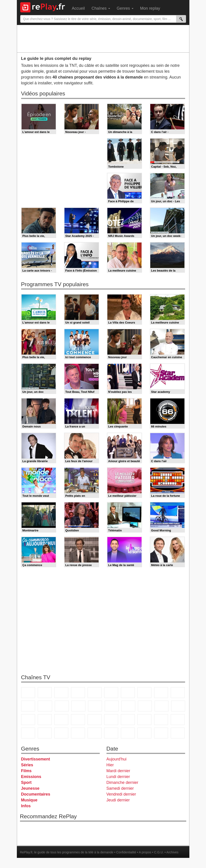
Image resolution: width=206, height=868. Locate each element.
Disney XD (45, 733)
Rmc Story (112, 706)
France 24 (95, 720)
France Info (178, 706)
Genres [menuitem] (125, 8)
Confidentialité (126, 852)
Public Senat (178, 733)
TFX (178, 693)
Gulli (161, 720)
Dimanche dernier (122, 783)
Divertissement (36, 759)
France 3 (61, 693)
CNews (28, 720)
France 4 (28, 706)
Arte (128, 693)
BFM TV (45, 720)
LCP (144, 733)
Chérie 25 (128, 706)
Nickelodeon (78, 733)
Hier (110, 765)
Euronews (78, 720)
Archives (173, 852)
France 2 (45, 693)
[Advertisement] (103, 38)
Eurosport (128, 720)
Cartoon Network (28, 733)
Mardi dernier (118, 771)
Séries (27, 765)
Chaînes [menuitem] (101, 8)
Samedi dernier (120, 788)
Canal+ (78, 693)
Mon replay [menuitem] (150, 8)
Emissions (31, 777)
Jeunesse (30, 788)
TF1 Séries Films (62, 706)
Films (26, 771)
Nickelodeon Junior (95, 733)
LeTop (161, 733)
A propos (145, 852)
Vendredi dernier (121, 794)
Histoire (111, 733)
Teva (145, 706)
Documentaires (36, 794)
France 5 (95, 693)
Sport (26, 783)
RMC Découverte (95, 706)
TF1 (28, 693)
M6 (111, 693)
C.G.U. (159, 852)
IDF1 (128, 733)
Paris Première (162, 706)
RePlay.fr (26, 852)
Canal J (178, 720)
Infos (26, 806)
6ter (78, 706)
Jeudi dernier (118, 800)
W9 (144, 693)
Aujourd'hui (117, 759)
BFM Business (61, 720)
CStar (45, 706)
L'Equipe (144, 720)
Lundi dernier (118, 777)
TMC (161, 693)
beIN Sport (111, 720)
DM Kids (61, 733)
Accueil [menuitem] (78, 8)
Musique (29, 800)
